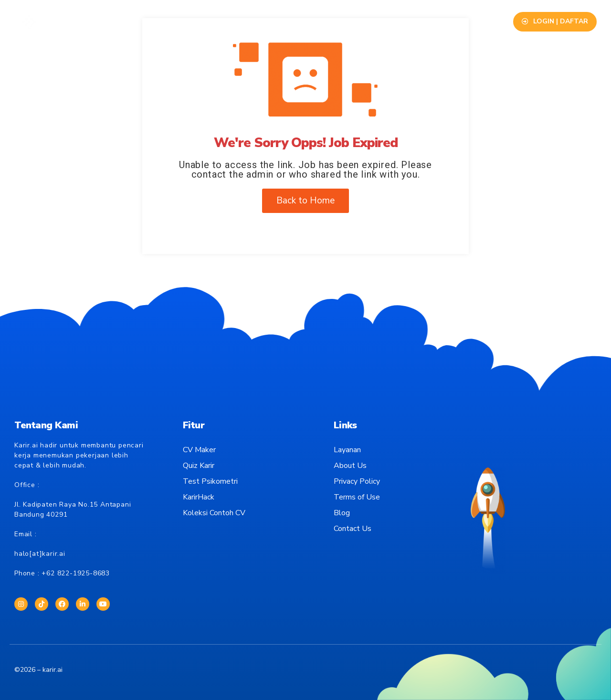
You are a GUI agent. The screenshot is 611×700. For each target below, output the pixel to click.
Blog (320, 21)
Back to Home (305, 201)
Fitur (174, 21)
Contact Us (411, 21)
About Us (360, 21)
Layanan (214, 21)
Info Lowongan (270, 21)
